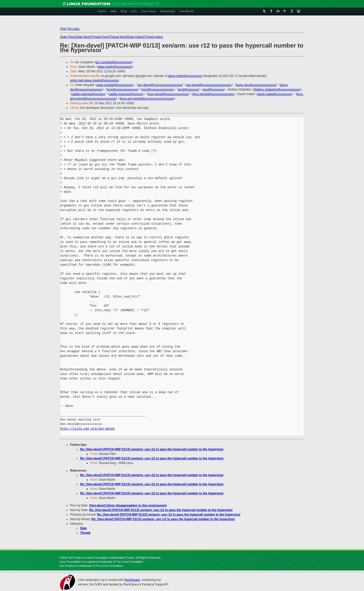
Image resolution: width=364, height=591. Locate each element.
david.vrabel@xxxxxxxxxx (275, 94)
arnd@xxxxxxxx (188, 90)
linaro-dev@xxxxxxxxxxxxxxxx (256, 85)
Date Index (135, 37)
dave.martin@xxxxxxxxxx (115, 67)
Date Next (83, 37)
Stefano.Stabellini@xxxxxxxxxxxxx (277, 90)
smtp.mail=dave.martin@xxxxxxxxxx (94, 80)
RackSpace (132, 580)
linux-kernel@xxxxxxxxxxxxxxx (168, 94)
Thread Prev (99, 37)
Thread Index (153, 37)
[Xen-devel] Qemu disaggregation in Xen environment (128, 505)
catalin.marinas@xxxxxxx (88, 94)
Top (63, 29)
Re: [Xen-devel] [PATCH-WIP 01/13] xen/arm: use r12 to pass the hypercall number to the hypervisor (152, 449)
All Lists (73, 29)
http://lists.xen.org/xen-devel (87, 429)
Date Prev (67, 37)
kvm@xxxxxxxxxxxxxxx (122, 90)
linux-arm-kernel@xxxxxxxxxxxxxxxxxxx (147, 99)
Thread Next (118, 37)
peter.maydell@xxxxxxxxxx (115, 85)
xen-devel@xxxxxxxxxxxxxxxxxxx (160, 85)
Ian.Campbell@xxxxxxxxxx (114, 62)
